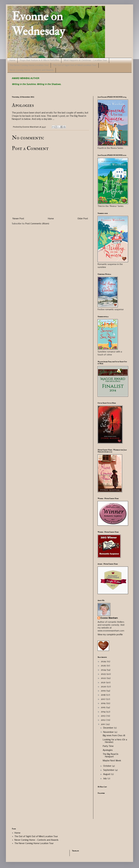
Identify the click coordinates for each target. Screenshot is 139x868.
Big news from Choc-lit (114, 736)
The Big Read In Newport (111, 755)
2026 (104, 662)
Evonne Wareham (109, 618)
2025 (104, 666)
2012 (103, 720)
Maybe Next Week (112, 761)
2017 (103, 699)
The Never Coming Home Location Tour (29, 65)
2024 (104, 670)
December (109, 728)
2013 (103, 716)
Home (12, 60)
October (108, 766)
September (109, 770)
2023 (104, 674)
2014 (103, 712)
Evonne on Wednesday (38, 24)
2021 (103, 683)
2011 (103, 724)
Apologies (108, 750)
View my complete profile (110, 635)
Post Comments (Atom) (37, 224)
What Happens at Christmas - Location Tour (85, 60)
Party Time (108, 746)
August (107, 774)
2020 (104, 687)
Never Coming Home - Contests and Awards (32, 70)
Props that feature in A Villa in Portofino (39, 60)
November (109, 732)
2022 (104, 678)
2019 (104, 691)
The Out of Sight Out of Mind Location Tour (75, 65)
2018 (103, 695)
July (105, 779)
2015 (103, 708)
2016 (104, 703)
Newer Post (18, 219)
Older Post (83, 219)
